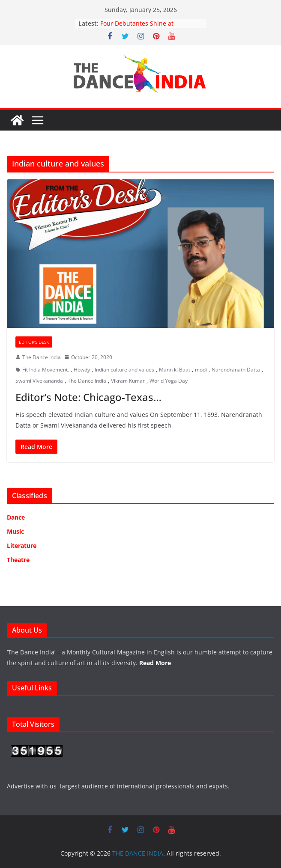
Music (15, 531)
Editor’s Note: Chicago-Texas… (88, 397)
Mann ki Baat (175, 370)
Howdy (82, 370)
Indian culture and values (124, 370)
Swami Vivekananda (39, 381)
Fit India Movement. (46, 370)
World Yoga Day (169, 381)
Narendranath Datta (236, 370)
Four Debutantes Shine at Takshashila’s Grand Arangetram (147, 28)
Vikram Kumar (128, 381)
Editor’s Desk (34, 342)
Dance (16, 517)
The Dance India (42, 357)
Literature (22, 545)
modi (201, 370)
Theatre (18, 560)
